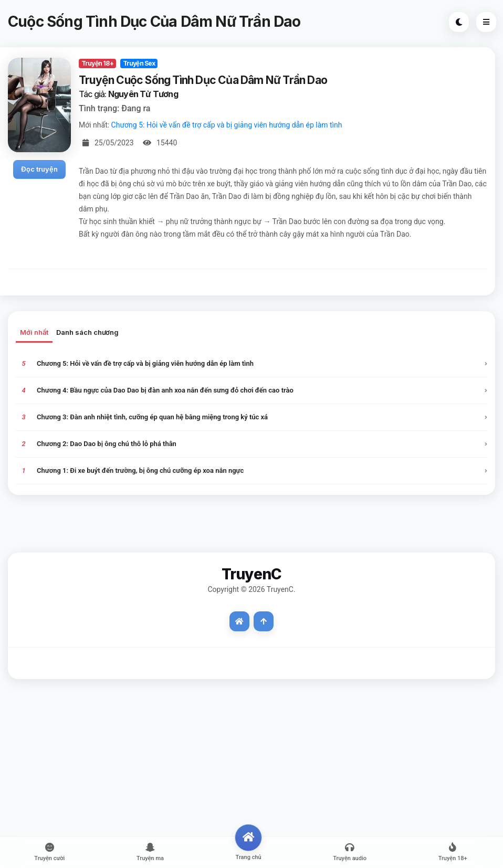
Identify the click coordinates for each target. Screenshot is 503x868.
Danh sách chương (87, 332)
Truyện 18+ (97, 63)
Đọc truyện (39, 169)
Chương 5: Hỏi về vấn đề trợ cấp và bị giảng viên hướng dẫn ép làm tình (227, 125)
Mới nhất (34, 332)
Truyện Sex (139, 63)
